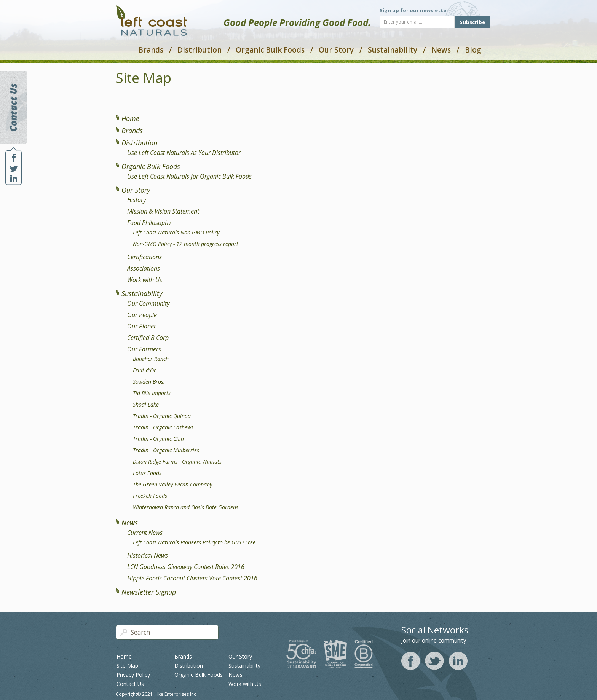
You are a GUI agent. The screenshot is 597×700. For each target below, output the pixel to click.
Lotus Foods (147, 473)
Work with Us (145, 280)
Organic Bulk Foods (270, 50)
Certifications (144, 257)
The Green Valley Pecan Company (172, 484)
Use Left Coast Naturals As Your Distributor (184, 153)
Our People (142, 315)
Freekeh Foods (150, 496)
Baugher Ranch (151, 359)
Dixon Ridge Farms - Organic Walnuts (177, 462)
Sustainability (393, 50)
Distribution (200, 50)
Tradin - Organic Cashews (163, 427)
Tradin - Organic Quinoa (162, 416)
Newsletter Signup (149, 592)
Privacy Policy (133, 675)
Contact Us (130, 684)
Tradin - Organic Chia (158, 439)
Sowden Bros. (149, 382)
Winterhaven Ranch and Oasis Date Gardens (186, 507)
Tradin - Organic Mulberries (166, 450)
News (441, 50)
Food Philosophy (149, 223)
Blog (473, 50)
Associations (144, 268)
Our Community (148, 303)
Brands (151, 50)
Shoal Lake (146, 404)
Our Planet (141, 326)
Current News (145, 533)
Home (130, 118)
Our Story (336, 50)
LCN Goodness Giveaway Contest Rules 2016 (186, 567)
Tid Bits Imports (152, 393)
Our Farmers (144, 349)
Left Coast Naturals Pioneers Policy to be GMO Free (194, 542)
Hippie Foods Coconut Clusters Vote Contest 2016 (192, 578)
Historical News (148, 555)
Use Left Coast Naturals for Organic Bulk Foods (189, 176)
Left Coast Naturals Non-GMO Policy (176, 232)
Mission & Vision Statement (163, 211)
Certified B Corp (148, 338)
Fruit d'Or (144, 370)
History (136, 200)
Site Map (127, 666)
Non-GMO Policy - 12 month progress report (186, 244)
